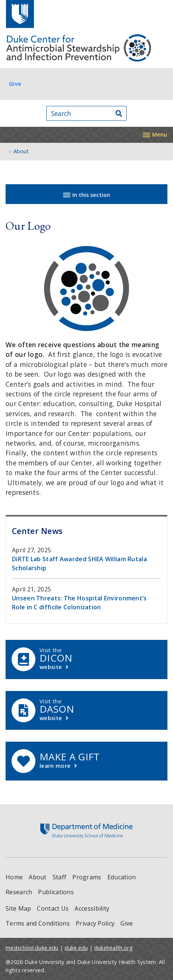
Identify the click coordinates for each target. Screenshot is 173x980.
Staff (60, 877)
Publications (56, 892)
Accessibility (92, 908)
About (38, 877)
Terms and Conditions (38, 923)
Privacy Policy (95, 923)
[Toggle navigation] (155, 134)
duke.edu (76, 948)
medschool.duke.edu (32, 948)
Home (14, 877)
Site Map (18, 908)
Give (15, 84)
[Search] (119, 114)
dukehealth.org (114, 948)
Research (19, 892)
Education (122, 877)
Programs (87, 877)
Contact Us (53, 908)
